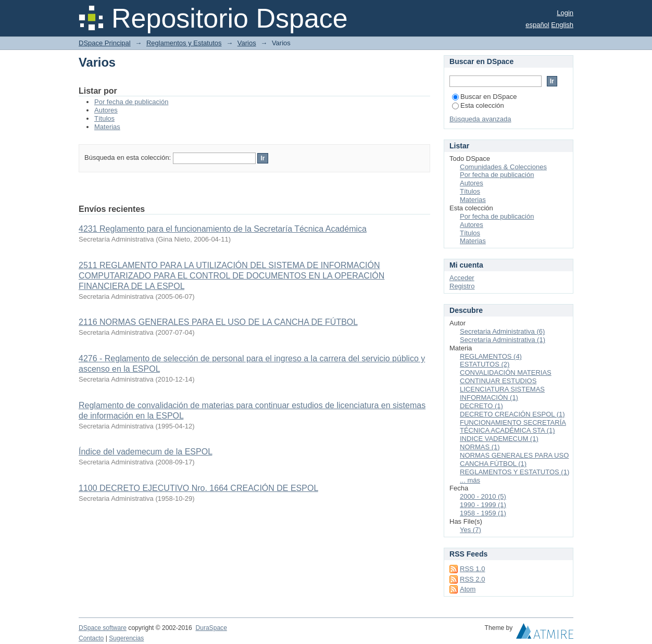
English (562, 25)
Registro (462, 286)
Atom (468, 589)
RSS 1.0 (472, 569)
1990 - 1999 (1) (483, 505)
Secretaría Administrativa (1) (503, 340)
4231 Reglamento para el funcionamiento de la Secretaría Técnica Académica (223, 229)
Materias (107, 127)
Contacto (91, 638)
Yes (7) (471, 530)
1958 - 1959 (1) (483, 513)
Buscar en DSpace (484, 97)
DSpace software (103, 628)
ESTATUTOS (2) (485, 364)
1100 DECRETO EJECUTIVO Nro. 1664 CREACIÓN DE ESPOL (198, 488)
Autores (106, 110)
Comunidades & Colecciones (503, 167)
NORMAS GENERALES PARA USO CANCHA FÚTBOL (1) (514, 459)
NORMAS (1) (480, 447)
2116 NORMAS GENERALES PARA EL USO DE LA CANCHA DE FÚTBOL (218, 322)
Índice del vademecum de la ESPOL (145, 452)
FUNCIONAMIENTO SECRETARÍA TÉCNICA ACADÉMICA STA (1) (513, 427)
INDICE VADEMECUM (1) (499, 439)
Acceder (462, 278)
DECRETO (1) (481, 406)
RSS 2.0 (472, 579)
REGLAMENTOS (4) (491, 356)
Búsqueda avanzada (480, 119)
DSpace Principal (105, 43)
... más (470, 480)
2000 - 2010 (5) (483, 496)
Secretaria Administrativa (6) (502, 331)
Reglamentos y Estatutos (184, 43)
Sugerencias (126, 638)
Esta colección (478, 105)
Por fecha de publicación (131, 102)
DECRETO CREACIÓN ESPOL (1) (512, 414)
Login (565, 13)
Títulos (104, 118)
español (537, 25)
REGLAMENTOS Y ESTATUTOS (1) (515, 472)
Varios (247, 43)
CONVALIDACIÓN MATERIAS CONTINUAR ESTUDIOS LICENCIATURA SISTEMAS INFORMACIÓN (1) (506, 385)
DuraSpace (211, 628)
